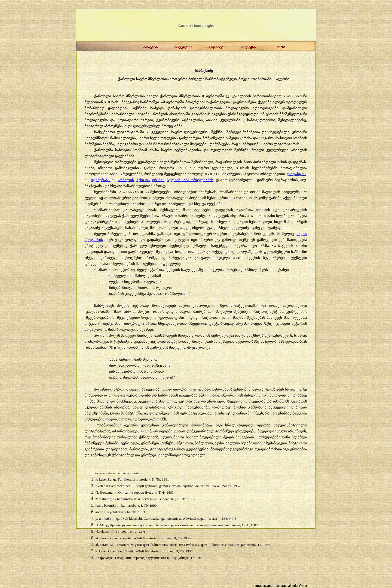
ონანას (158, 180)
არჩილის (126, 180)
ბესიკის (143, 180)
